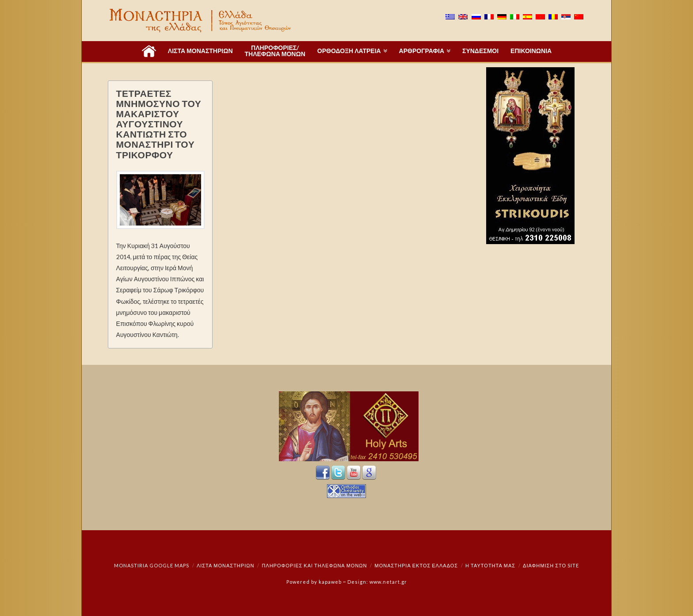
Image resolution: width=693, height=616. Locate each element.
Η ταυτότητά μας (490, 565)
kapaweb (330, 582)
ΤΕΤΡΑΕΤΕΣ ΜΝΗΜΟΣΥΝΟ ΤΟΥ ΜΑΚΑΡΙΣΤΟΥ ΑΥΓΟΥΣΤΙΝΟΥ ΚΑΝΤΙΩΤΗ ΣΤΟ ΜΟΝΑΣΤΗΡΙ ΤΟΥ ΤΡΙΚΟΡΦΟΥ (159, 124)
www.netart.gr (388, 582)
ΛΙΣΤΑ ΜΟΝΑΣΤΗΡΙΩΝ (225, 565)
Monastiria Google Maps (152, 565)
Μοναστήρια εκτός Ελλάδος (417, 565)
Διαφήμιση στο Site (551, 565)
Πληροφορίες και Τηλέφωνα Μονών (314, 565)
